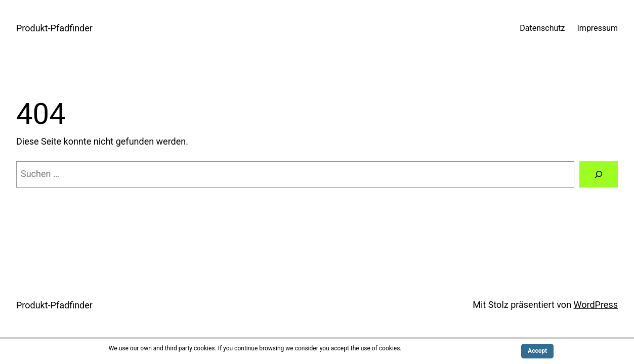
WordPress (596, 305)
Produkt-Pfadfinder (54, 28)
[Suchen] (599, 174)
